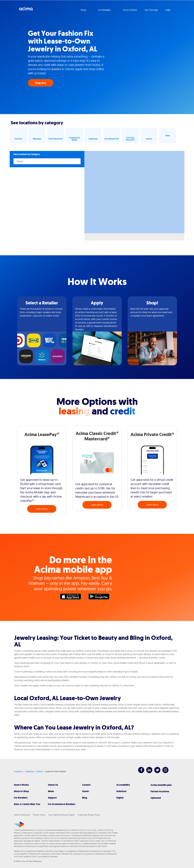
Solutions (121, 791)
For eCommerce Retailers (62, 804)
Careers (86, 785)
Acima (26, 10)
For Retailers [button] (105, 10)
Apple (72, 597)
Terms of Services (22, 815)
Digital (120, 798)
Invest (86, 791)
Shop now (41, 83)
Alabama (29, 771)
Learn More (42, 509)
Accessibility (123, 785)
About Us (53, 785)
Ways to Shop (21, 791)
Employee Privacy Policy (89, 815)
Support (52, 798)
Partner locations (160, 791)
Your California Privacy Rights (62, 815)
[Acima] (19, 824)
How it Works (130, 10)
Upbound (156, 798)
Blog (85, 798)
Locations (18, 771)
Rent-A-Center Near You (27, 804)
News (51, 791)
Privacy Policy (39, 815)
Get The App (151, 10)
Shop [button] (84, 10)
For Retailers (21, 798)
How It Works (21, 785)
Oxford (39, 771)
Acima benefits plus (161, 785)
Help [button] (168, 10)
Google (100, 597)
